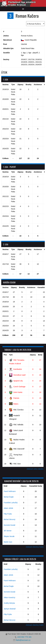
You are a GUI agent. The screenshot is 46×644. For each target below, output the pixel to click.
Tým (11, 355)
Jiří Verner (8, 531)
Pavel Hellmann (10, 491)
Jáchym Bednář (10, 609)
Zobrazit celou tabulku (35, 469)
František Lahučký (11, 503)
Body (40, 355)
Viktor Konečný (9, 598)
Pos (5, 355)
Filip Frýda (8, 514)
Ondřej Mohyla (9, 603)
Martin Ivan (8, 542)
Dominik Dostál (9, 525)
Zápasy (33, 355)
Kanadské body (36, 486)
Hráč (6, 486)
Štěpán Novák (9, 536)
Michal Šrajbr (9, 497)
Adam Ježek (8, 508)
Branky (38, 564)
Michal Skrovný (10, 519)
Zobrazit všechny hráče (35, 547)
